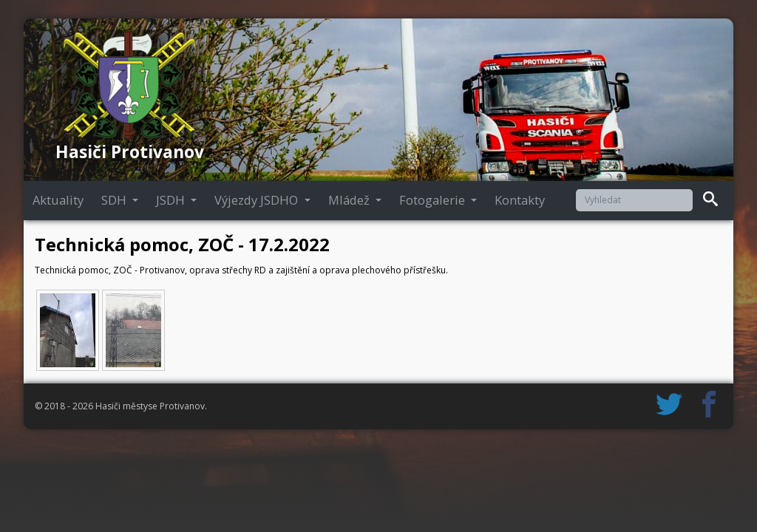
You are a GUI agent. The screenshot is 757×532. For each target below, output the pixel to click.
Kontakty (520, 200)
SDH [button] (115, 200)
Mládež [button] (350, 200)
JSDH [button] (172, 200)
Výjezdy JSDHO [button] (258, 200)
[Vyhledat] (634, 200)
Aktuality (58, 200)
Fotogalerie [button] (434, 200)
